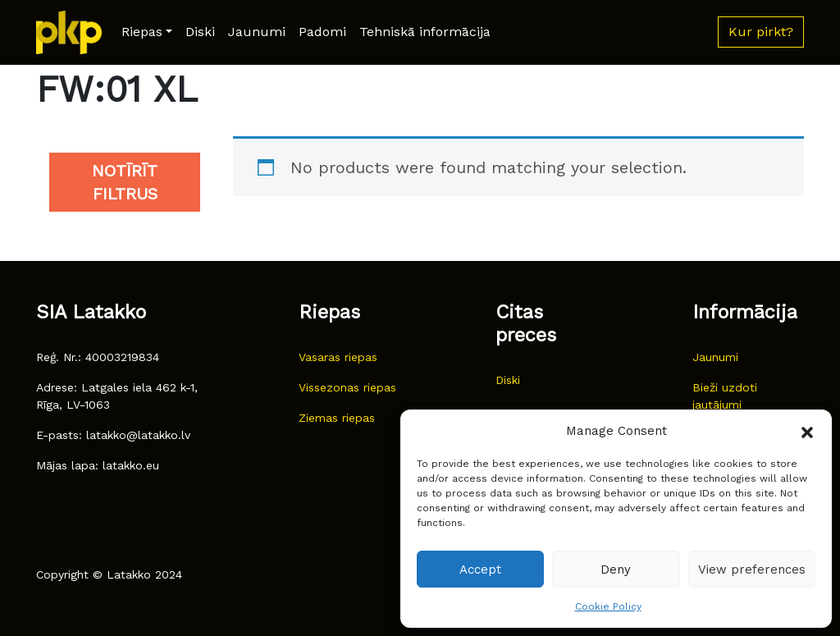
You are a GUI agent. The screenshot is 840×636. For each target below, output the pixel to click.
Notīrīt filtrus (125, 182)
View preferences (752, 570)
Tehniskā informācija (425, 32)
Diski (200, 32)
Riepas (142, 32)
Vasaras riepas (338, 357)
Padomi (322, 32)
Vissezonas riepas (347, 387)
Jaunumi (257, 32)
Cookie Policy (608, 606)
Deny (616, 570)
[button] (807, 431)
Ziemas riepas (337, 418)
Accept (480, 570)
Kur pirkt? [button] (761, 32)
